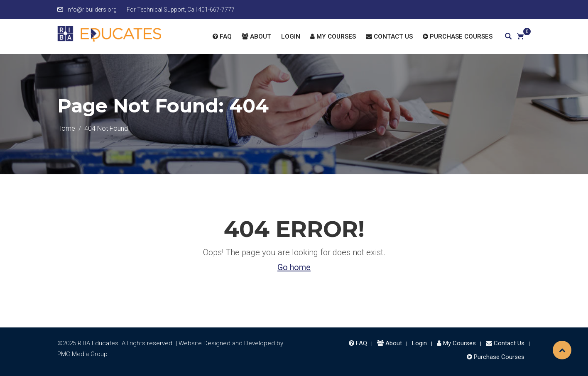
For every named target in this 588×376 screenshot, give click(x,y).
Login (291, 37)
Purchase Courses (458, 37)
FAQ (222, 37)
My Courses (333, 37)
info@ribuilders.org (92, 10)
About (256, 37)
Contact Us (389, 37)
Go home (294, 267)
